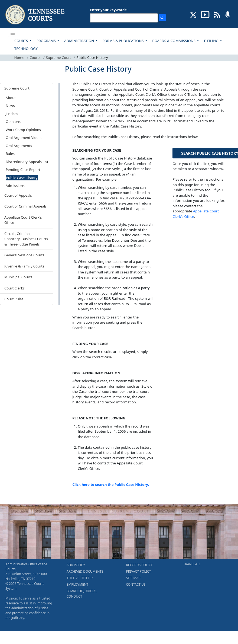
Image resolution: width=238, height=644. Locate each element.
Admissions (15, 186)
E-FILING (212, 41)
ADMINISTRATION (79, 41)
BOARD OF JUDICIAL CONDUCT (82, 594)
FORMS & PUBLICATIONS (124, 41)
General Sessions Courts (24, 255)
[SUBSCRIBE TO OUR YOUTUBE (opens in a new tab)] (205, 14)
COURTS (22, 41)
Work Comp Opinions (23, 130)
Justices (12, 114)
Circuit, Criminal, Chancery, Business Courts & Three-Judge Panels (26, 239)
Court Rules (14, 299)
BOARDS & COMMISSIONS (174, 41)
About (11, 98)
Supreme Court (59, 58)
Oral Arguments (19, 146)
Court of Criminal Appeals (25, 206)
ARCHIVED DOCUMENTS (85, 571)
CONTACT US (136, 584)
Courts (35, 58)
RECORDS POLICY (139, 565)
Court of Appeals (18, 195)
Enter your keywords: (109, 10)
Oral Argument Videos (24, 138)
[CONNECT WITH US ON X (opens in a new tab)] (193, 14)
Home (19, 58)
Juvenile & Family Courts (24, 266)
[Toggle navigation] (13, 33)
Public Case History (22, 178)
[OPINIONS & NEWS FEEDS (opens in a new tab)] (217, 14)
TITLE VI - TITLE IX (80, 578)
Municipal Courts (18, 277)
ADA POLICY (76, 565)
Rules (10, 154)
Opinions (13, 122)
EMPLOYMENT (77, 584)
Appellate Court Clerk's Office (23, 220)
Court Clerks (14, 288)
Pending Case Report (23, 170)
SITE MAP (133, 578)
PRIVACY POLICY (139, 571)
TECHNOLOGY (26, 49)
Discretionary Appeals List (27, 162)
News (10, 106)
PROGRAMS (47, 41)
